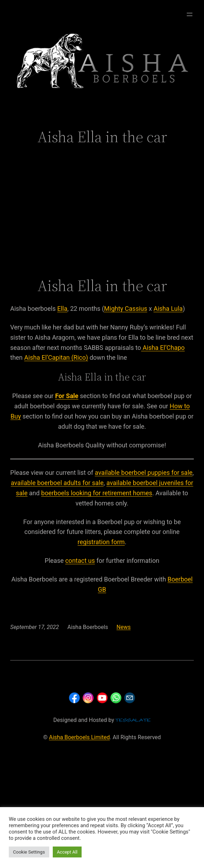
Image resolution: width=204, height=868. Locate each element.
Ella (62, 309)
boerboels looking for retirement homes (97, 493)
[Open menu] (190, 14)
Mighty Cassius (126, 309)
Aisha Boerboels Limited (79, 737)
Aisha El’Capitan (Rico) (56, 357)
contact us (80, 561)
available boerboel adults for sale (57, 483)
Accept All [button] (67, 852)
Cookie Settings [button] (29, 852)
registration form (101, 542)
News (123, 627)
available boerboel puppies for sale (144, 473)
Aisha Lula (168, 309)
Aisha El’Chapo (163, 348)
